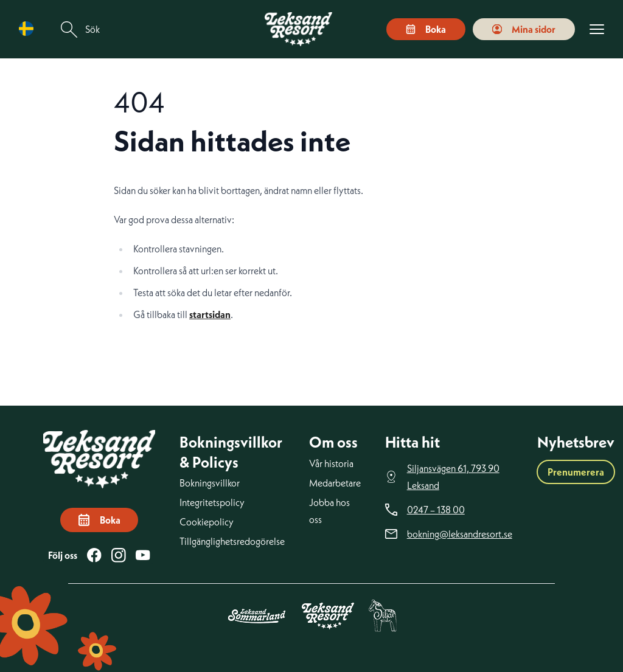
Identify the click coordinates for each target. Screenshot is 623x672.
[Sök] (69, 29)
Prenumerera (576, 472)
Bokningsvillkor (210, 483)
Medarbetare (335, 483)
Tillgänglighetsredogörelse (232, 541)
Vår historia (331, 463)
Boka (426, 29)
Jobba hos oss (329, 511)
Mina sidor (524, 29)
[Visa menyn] (597, 29)
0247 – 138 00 (436, 510)
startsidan (210, 314)
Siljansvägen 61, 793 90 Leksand (453, 477)
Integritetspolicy (212, 502)
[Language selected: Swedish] (29, 29)
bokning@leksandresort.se (460, 534)
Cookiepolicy (207, 522)
